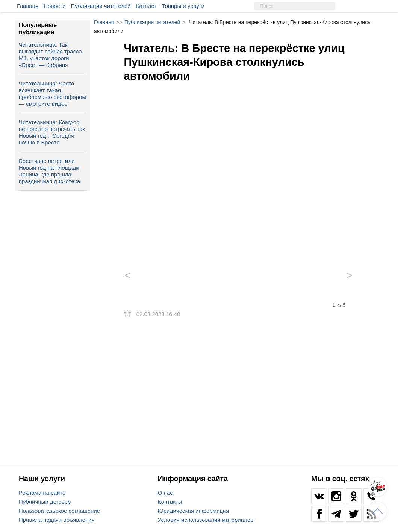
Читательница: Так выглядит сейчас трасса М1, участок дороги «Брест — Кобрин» (50, 55)
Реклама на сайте (42, 493)
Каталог (146, 6)
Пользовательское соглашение (59, 511)
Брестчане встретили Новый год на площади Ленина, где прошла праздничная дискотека (49, 171)
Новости (54, 6)
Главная (28, 6)
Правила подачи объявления (57, 520)
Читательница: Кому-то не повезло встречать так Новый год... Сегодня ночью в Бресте (52, 132)
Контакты (170, 502)
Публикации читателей (101, 6)
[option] (239, 167)
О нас (165, 493)
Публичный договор (45, 502)
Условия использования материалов (206, 520)
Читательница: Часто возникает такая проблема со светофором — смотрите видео (52, 93)
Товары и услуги (183, 6)
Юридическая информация (194, 511)
